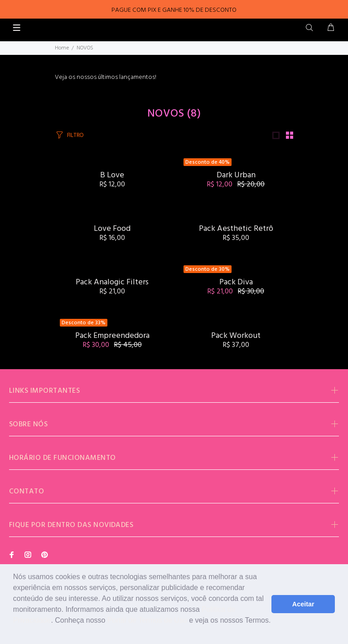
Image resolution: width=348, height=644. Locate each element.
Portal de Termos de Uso (147, 620)
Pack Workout (236, 336)
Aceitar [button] (303, 604)
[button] (14, 632)
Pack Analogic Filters (112, 282)
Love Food (112, 229)
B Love (112, 175)
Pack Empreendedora (112, 336)
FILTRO (75, 135)
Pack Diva (236, 282)
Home (62, 48)
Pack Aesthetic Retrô (236, 229)
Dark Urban (236, 175)
